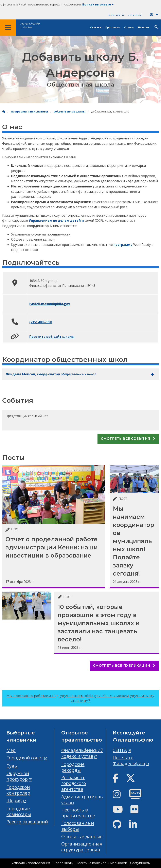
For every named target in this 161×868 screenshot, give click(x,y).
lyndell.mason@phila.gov (50, 304)
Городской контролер (18, 790)
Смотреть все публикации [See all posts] (124, 666)
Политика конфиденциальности (101, 863)
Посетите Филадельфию (129, 760)
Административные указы (84, 800)
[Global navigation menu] (8, 28)
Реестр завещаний (27, 822)
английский (116, 15)
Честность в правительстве (78, 813)
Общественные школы (70, 112)
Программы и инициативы (29, 112)
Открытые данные (82, 836)
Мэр (11, 750)
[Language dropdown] (155, 15)
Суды (12, 766)
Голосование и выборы (78, 826)
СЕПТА (120, 750)
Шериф (14, 800)
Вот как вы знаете (98, 4)
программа (123, 245)
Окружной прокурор (18, 776)
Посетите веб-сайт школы (52, 337)
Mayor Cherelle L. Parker (30, 26)
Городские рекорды (73, 767)
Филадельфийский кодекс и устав (82, 753)
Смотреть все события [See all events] (128, 439)
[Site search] (156, 27)
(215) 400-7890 (41, 322)
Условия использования (31, 863)
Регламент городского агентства (74, 783)
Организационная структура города (82, 847)
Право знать (63, 863)
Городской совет (25, 758)
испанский (135, 15)
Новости (144, 27)
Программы (113, 27)
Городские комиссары (19, 811)
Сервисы (96, 27)
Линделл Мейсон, (51, 374)
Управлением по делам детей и (56, 220)
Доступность (140, 863)
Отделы (129, 27)
